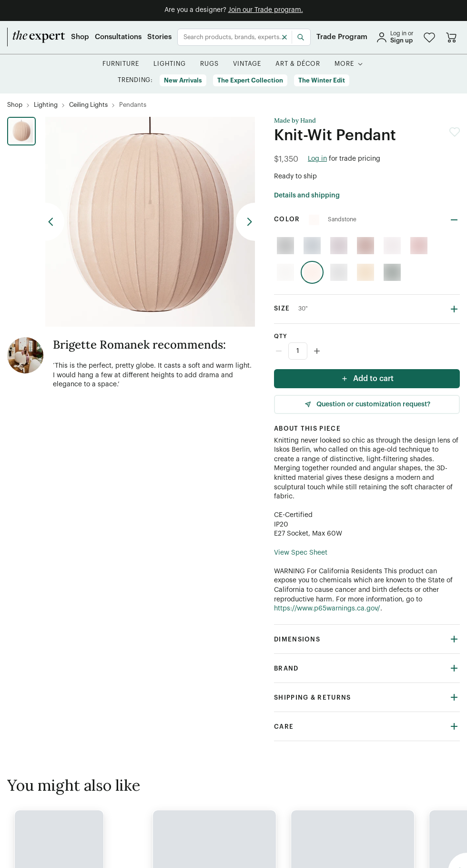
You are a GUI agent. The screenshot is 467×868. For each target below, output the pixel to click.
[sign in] (395, 37)
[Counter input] (367, 351)
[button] (429, 37)
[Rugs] (209, 64)
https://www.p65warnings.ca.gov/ (327, 609)
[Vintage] (247, 64)
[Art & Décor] (298, 64)
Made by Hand (295, 121)
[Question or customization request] (367, 404)
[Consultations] (118, 37)
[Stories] (159, 37)
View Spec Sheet (301, 553)
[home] (36, 37)
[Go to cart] (451, 37)
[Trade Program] (342, 37)
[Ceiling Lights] (88, 105)
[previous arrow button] (55, 222)
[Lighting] (170, 64)
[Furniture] (121, 64)
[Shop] (80, 37)
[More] (344, 64)
